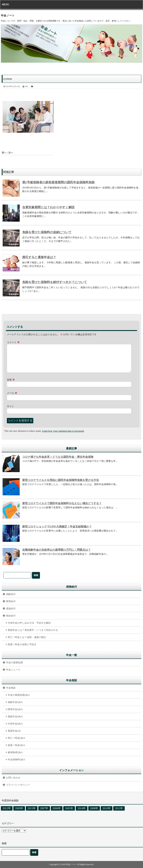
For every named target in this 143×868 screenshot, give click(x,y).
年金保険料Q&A (16, 760)
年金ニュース (13, 670)
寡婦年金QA (14, 731)
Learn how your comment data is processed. (63, 431)
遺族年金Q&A (15, 717)
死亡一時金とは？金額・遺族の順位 (27, 637)
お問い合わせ (13, 778)
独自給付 (11, 616)
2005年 (69, 808)
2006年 (57, 808)
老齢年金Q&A (15, 702)
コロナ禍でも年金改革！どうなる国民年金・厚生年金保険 (58, 457)
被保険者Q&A (15, 752)
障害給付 (11, 601)
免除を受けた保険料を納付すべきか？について (55, 282)
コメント (13, 342)
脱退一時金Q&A (16, 745)
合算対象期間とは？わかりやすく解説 (48, 207)
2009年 (19, 808)
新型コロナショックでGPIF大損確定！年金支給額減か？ (57, 527)
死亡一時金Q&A (16, 738)
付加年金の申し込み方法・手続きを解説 (29, 623)
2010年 (107, 808)
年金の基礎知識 (14, 663)
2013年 (32, 808)
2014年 (82, 808)
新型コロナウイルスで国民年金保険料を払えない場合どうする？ (62, 503)
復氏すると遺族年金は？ (39, 257)
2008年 (94, 808)
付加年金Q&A (15, 724)
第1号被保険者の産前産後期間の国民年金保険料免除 (58, 182)
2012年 (7, 808)
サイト (10, 406)
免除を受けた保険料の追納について (47, 232)
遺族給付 (11, 609)
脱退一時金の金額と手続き (22, 644)
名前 (11, 380)
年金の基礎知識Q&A (19, 695)
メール (12, 393)
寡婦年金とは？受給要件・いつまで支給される (33, 630)
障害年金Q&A (15, 709)
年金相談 (11, 688)
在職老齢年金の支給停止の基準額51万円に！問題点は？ (56, 550)
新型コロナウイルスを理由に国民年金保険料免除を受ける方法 (61, 480)
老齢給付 (11, 594)
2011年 (119, 808)
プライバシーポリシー (18, 785)
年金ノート (8, 15)
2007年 (44, 808)
